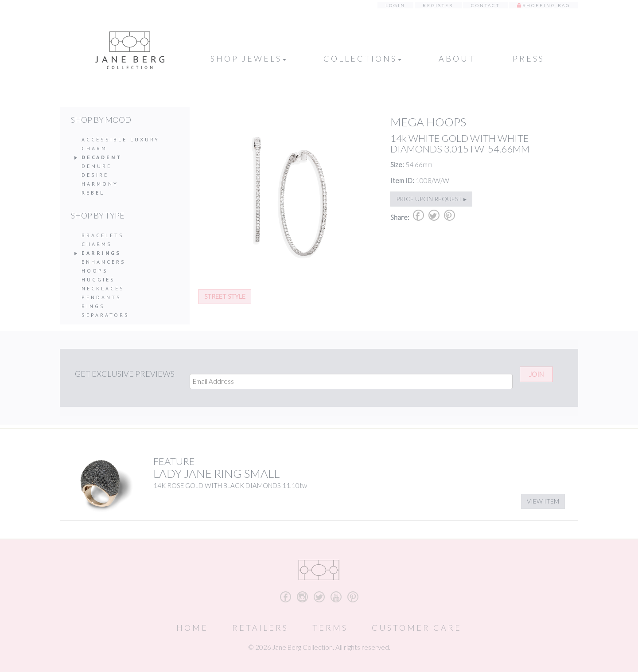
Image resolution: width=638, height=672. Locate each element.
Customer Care (417, 628)
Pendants (101, 297)
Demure (97, 166)
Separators (105, 315)
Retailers (260, 628)
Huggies (98, 279)
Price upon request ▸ (431, 199)
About (457, 59)
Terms (330, 628)
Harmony (100, 184)
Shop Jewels (248, 59)
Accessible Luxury (121, 139)
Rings (93, 306)
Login (395, 5)
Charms (97, 244)
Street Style (225, 296)
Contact (485, 5)
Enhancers (104, 262)
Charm (94, 148)
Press (529, 59)
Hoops (95, 271)
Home (192, 628)
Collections (362, 59)
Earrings (101, 253)
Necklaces (103, 288)
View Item (543, 501)
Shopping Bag (547, 5)
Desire (95, 175)
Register (438, 5)
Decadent (102, 157)
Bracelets (103, 235)
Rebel (93, 193)
